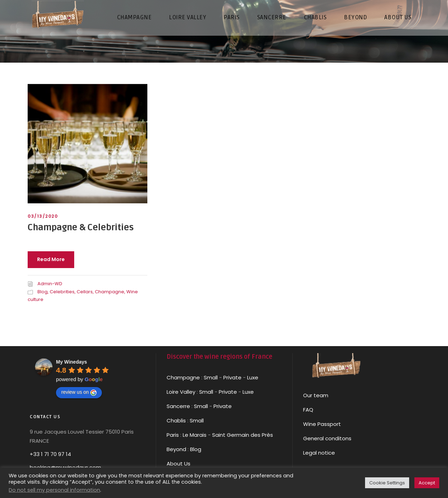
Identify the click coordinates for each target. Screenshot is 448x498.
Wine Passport (322, 424)
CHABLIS (315, 17)
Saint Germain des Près (243, 435)
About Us (178, 464)
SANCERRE (272, 17)
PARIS (232, 17)
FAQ (308, 410)
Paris (173, 435)
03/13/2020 (43, 216)
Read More (51, 259)
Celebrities (62, 292)
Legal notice (319, 453)
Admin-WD (50, 284)
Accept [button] (427, 483)
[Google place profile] (72, 362)
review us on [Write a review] (79, 392)
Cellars (85, 292)
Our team (316, 395)
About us (398, 17)
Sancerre (178, 406)
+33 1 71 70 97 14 (50, 454)
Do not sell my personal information (54, 490)
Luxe (253, 377)
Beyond (355, 17)
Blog (43, 292)
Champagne (110, 292)
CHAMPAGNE (134, 17)
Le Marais (194, 435)
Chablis (176, 420)
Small (211, 377)
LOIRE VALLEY (188, 17)
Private (232, 377)
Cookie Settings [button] (387, 483)
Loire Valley (181, 392)
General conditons (327, 438)
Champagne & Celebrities (81, 227)
